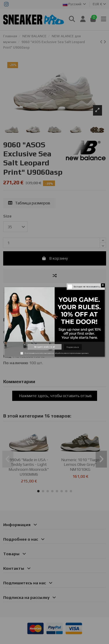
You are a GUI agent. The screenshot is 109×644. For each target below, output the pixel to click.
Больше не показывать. (87, 286)
